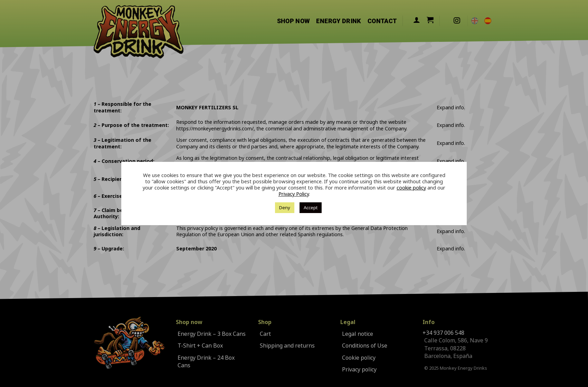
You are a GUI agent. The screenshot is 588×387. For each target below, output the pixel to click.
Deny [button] (285, 208)
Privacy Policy (294, 194)
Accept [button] (311, 208)
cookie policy (411, 188)
